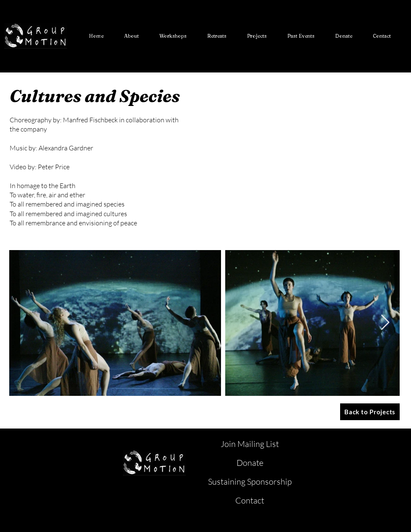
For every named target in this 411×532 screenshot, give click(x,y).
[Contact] (251, 501)
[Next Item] (385, 323)
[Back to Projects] (370, 412)
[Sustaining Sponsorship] (251, 482)
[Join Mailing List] (251, 444)
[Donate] (251, 463)
